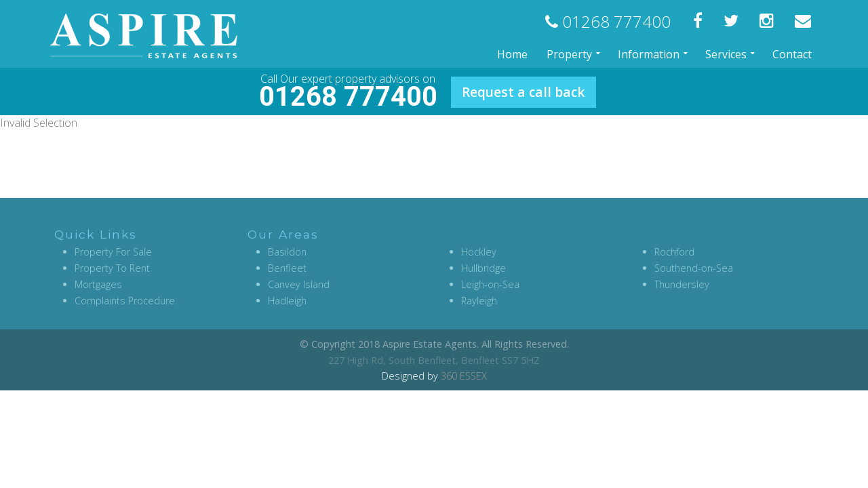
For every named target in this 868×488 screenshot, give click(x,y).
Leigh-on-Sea (490, 284)
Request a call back (524, 92)
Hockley (479, 252)
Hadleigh (287, 301)
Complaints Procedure (125, 301)
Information (649, 54)
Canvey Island (299, 284)
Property (569, 54)
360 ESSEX (464, 376)
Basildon (287, 252)
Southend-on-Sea (694, 268)
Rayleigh (479, 301)
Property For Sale (113, 252)
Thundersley (682, 284)
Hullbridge (484, 268)
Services (726, 54)
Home (512, 54)
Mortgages (98, 284)
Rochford (674, 252)
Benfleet (287, 268)
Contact (792, 54)
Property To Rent (112, 268)
